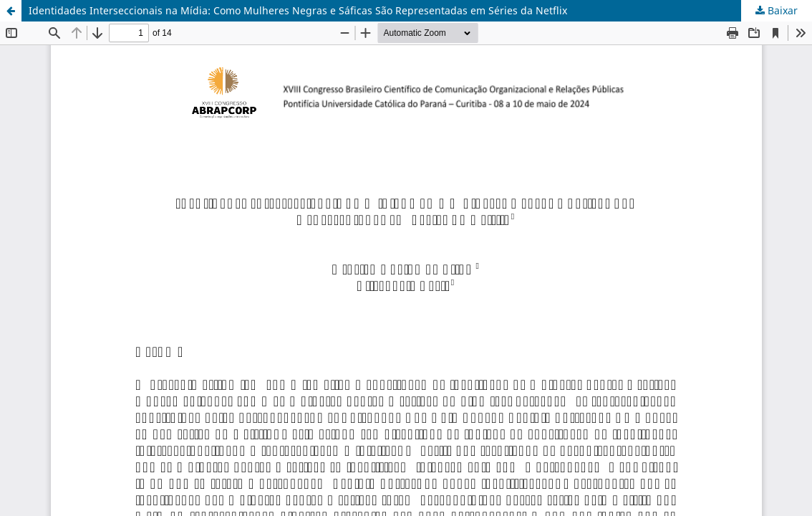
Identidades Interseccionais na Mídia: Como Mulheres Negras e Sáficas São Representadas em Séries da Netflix (298, 10)
